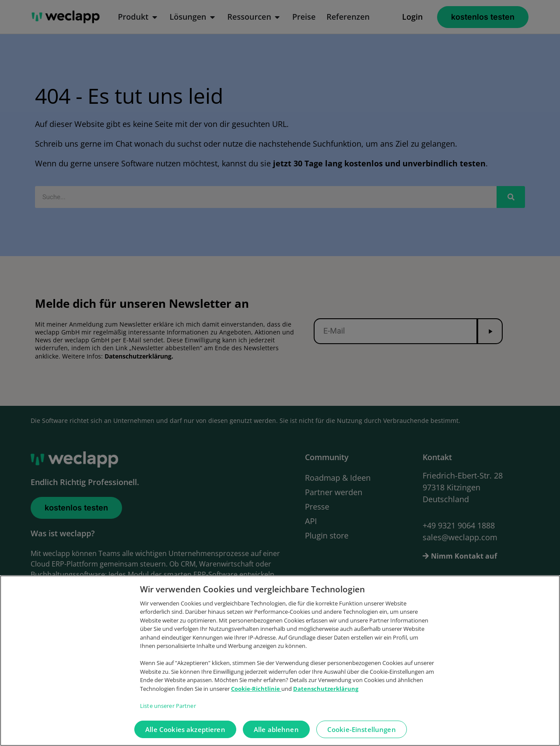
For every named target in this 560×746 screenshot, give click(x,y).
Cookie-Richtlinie (256, 696)
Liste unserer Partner (168, 713)
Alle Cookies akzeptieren (185, 737)
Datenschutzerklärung (326, 696)
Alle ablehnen (276, 737)
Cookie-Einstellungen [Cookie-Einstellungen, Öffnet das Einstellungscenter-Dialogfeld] (362, 737)
